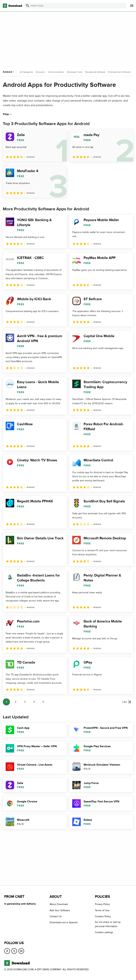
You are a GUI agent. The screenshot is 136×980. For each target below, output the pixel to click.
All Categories (26, 72)
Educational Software (95, 72)
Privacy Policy (102, 904)
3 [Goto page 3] (25, 702)
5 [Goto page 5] (43, 702)
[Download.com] (12, 6)
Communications (56, 72)
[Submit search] (28, 6)
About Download (59, 904)
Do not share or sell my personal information (108, 924)
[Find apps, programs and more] (76, 6)
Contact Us (56, 916)
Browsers (40, 72)
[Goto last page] (127, 702)
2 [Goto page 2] (16, 702)
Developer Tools (75, 72)
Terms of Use (102, 910)
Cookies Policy (103, 916)
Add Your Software (60, 910)
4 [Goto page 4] (34, 702)
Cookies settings (104, 932)
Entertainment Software (119, 72)
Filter (8, 114)
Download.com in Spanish (64, 922)
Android (9, 72)
